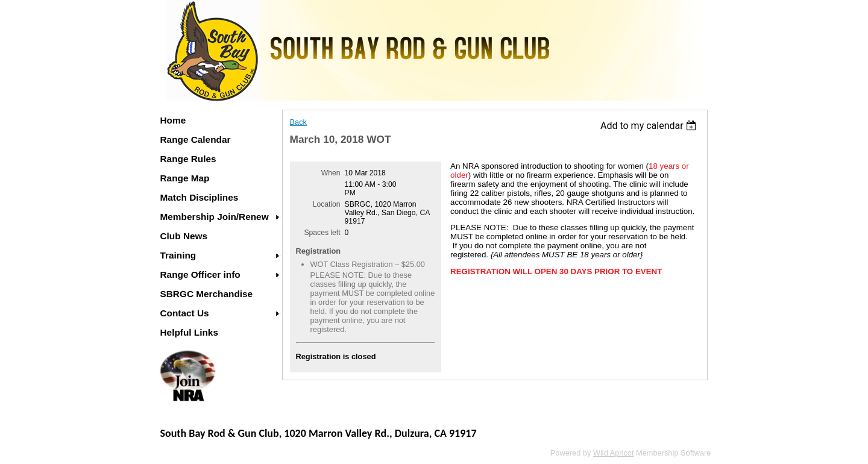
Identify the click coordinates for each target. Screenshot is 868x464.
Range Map (185, 178)
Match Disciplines (200, 197)
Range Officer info (200, 274)
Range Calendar (196, 140)
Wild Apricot (614, 453)
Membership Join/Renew (215, 217)
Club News (184, 236)
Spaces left (322, 233)
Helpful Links (189, 332)
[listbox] (650, 126)
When (331, 173)
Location (327, 204)
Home (173, 120)
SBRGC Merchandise (207, 294)
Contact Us (185, 313)
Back (298, 122)
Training (178, 255)
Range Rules (188, 159)
